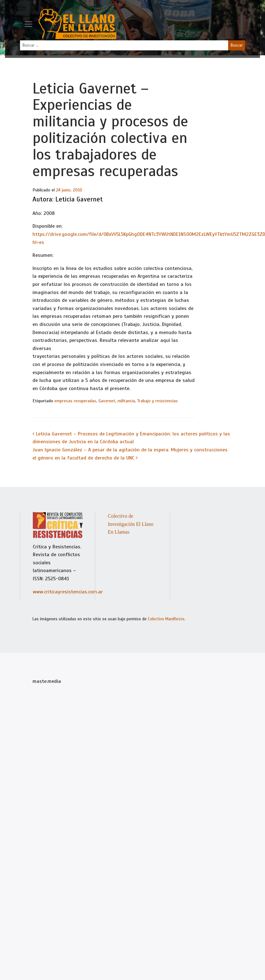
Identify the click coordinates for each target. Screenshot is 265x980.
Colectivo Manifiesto (166, 619)
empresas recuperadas (75, 401)
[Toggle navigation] (28, 24)
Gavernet (107, 401)
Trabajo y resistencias (157, 401)
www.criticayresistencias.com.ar (68, 592)
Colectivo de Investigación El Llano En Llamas (131, 524)
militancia (126, 401)
